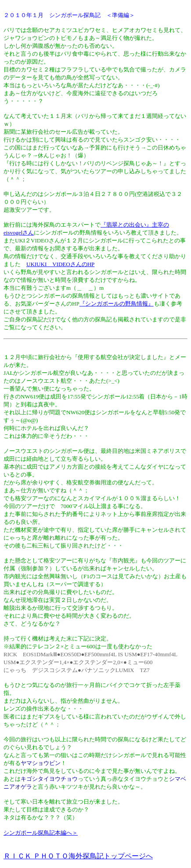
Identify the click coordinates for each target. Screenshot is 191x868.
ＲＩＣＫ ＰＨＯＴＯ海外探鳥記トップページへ (78, 856)
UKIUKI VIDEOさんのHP (60, 264)
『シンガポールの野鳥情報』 (117, 304)
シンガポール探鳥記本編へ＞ (41, 833)
